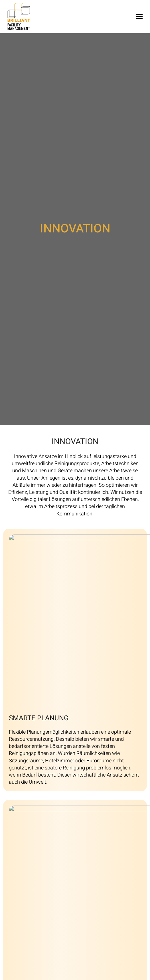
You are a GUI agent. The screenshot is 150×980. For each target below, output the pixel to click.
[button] (139, 16)
